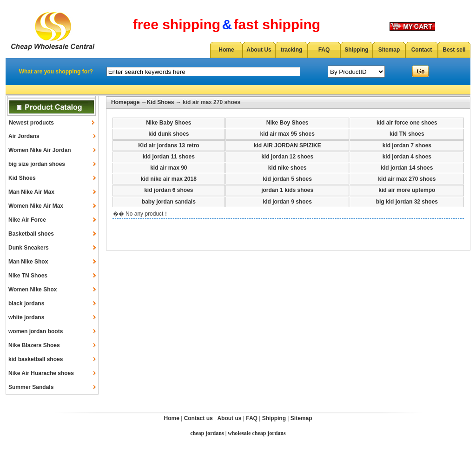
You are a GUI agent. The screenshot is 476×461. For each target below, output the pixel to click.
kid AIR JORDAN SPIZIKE (288, 145)
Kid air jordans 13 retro (169, 145)
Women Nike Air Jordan (40, 150)
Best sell (454, 50)
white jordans (26, 317)
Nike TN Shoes (28, 276)
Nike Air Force (27, 220)
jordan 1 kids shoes (287, 190)
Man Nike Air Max (31, 192)
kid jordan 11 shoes (169, 157)
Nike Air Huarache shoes (41, 373)
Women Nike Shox (33, 290)
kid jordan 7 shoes (407, 145)
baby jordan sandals (169, 202)
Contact (422, 50)
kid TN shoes (407, 134)
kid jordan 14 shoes (407, 168)
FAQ (324, 50)
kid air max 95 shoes (288, 134)
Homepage (125, 102)
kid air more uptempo (407, 190)
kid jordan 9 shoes (288, 202)
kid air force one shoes (407, 123)
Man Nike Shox (28, 262)
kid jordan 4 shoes (407, 157)
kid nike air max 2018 (169, 179)
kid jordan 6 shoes (169, 190)
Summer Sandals (31, 387)
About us (229, 418)
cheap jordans (207, 433)
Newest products (31, 123)
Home (226, 50)
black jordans (26, 303)
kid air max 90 (169, 168)
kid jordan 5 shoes (288, 179)
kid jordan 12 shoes (287, 157)
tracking (292, 50)
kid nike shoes (288, 168)
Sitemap (389, 50)
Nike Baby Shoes (169, 123)
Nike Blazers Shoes (34, 345)
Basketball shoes (31, 234)
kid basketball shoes (36, 359)
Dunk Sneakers (29, 248)
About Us (259, 50)
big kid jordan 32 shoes (407, 202)
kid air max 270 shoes (407, 179)
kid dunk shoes (169, 134)
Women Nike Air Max (36, 206)
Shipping (356, 50)
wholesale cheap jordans (257, 433)
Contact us (198, 418)
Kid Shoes (22, 178)
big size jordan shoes (37, 164)
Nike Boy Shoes (288, 123)
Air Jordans (24, 136)
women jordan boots (36, 331)
